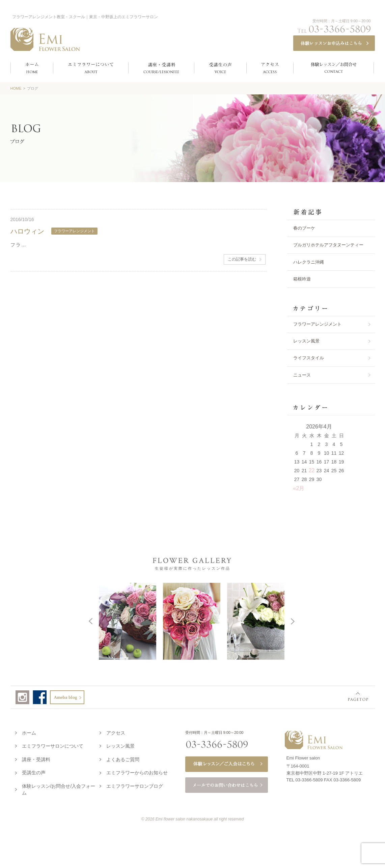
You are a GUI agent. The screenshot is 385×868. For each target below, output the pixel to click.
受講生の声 (34, 771)
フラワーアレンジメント (317, 324)
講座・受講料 (36, 758)
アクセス (116, 731)
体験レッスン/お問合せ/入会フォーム (59, 788)
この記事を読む (242, 259)
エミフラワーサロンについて (53, 745)
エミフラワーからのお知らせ (137, 771)
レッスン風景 (306, 341)
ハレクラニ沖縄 (309, 262)
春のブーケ (304, 228)
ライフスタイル (309, 358)
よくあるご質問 (123, 758)
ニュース (302, 375)
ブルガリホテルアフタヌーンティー (328, 245)
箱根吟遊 (302, 279)
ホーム (29, 731)
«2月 (299, 488)
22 (312, 470)
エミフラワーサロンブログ (135, 785)
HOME (16, 88)
